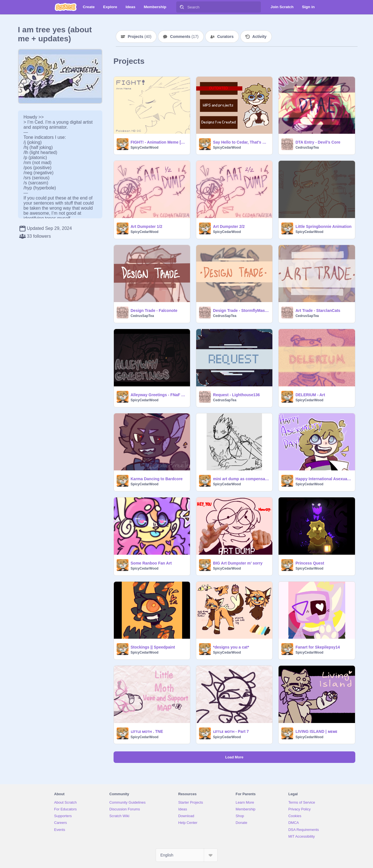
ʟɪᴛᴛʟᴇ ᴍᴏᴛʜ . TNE (147, 731)
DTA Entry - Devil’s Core (318, 142)
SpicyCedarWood (145, 148)
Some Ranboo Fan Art (151, 563)
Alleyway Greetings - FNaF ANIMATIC (159, 395)
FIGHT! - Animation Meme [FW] (159, 142)
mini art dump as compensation (241, 479)
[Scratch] (66, 7)
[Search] (182, 7)
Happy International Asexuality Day (323, 479)
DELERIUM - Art (310, 395)
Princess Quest (310, 563)
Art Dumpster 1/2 (147, 226)
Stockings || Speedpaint (153, 647)
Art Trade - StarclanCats (318, 311)
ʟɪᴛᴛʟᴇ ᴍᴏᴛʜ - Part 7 (231, 731)
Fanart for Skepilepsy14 (318, 647)
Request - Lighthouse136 (236, 395)
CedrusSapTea (307, 148)
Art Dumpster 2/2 (229, 226)
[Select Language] (187, 855)
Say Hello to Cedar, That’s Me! (241, 142)
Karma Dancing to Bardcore (157, 479)
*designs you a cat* (231, 647)
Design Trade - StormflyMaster (241, 311)
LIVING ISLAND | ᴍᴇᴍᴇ (316, 731)
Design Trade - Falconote (154, 311)
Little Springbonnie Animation (323, 226)
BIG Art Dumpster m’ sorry (238, 563)
